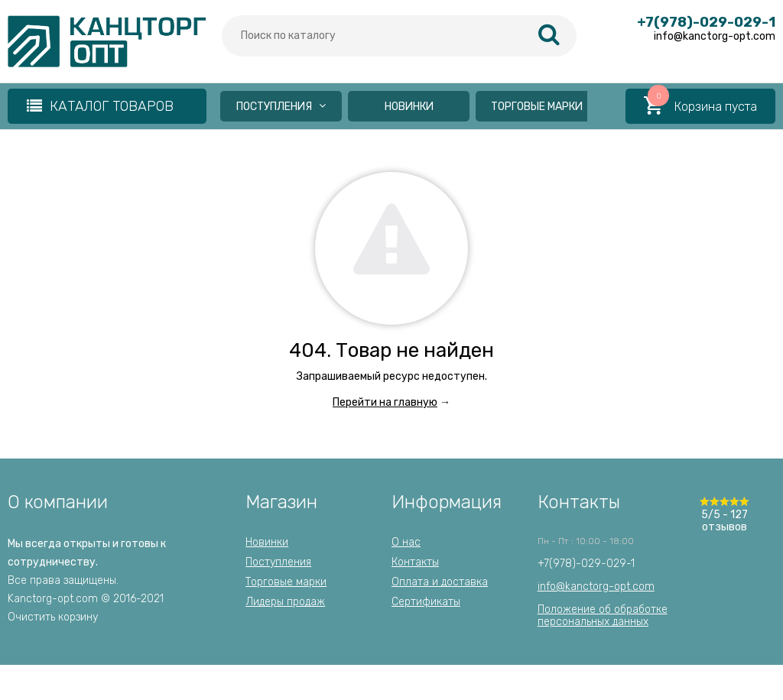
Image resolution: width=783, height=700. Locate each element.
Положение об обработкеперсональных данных (603, 616)
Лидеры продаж (285, 602)
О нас (406, 542)
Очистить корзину (53, 617)
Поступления (281, 107)
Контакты (415, 562)
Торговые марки (537, 107)
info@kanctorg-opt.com (596, 587)
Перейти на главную (385, 402)
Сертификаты (426, 602)
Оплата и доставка (440, 582)
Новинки (409, 107)
